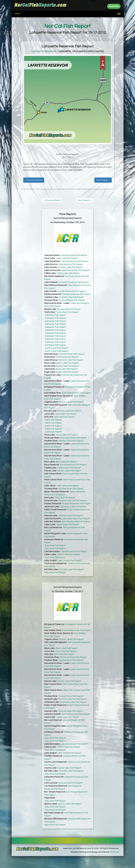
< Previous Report (34, 180)
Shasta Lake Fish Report (69, 309)
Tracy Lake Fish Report (67, 435)
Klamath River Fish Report (72, 354)
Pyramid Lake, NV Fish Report (73, 501)
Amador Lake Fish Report (70, 267)
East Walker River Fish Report (77, 393)
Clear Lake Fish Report (67, 258)
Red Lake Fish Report (65, 498)
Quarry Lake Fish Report (70, 804)
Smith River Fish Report (67, 357)
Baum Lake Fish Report (68, 363)
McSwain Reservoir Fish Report (74, 282)
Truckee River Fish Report (71, 489)
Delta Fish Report (53, 420)
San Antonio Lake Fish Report (76, 522)
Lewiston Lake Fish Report (71, 297)
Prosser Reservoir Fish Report (77, 504)
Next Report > (103, 180)
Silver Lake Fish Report (66, 648)
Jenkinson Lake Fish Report (73, 507)
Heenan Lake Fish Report (71, 516)
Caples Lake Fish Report (69, 468)
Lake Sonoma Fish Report (71, 264)
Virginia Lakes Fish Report (71, 402)
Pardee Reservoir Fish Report (77, 294)
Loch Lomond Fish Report (70, 783)
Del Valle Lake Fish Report (71, 569)
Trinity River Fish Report (68, 312)
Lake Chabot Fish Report (69, 560)
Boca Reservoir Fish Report (73, 465)
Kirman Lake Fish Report (69, 411)
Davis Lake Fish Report (66, 369)
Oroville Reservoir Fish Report (72, 291)
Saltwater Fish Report (55, 315)
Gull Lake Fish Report (64, 417)
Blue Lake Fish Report (66, 462)
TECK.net (115, 852)
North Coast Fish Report (57, 348)
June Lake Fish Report (66, 414)
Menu (18, 14)
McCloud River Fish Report (72, 300)
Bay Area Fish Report (55, 546)
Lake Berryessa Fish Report (74, 255)
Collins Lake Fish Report (68, 273)
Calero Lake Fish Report (68, 554)
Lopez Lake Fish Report (68, 525)
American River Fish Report (73, 438)
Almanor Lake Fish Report (71, 360)
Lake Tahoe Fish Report (68, 486)
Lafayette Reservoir (44, 51)
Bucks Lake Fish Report (68, 366)
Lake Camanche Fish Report (75, 270)
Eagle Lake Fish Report (67, 372)
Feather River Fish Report (71, 441)
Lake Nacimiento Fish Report (76, 519)
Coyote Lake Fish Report (69, 768)
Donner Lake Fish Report (69, 471)
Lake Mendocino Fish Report (75, 261)
